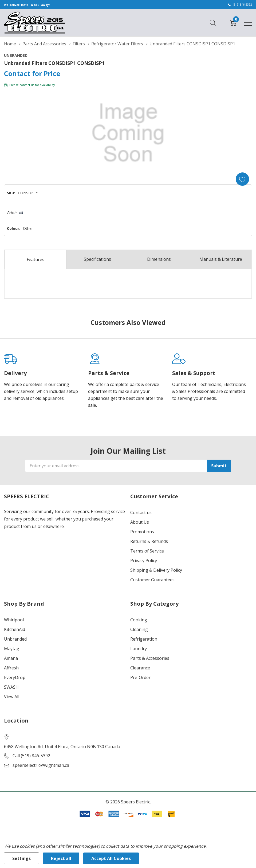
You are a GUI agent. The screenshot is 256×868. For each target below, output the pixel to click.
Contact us (141, 512)
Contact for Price (32, 73)
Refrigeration (144, 639)
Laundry (139, 649)
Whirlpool (14, 620)
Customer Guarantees (152, 580)
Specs (97, 259)
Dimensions (159, 259)
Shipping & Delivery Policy (156, 570)
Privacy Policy (144, 561)
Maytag (12, 649)
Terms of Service (147, 551)
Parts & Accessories (150, 658)
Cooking (139, 620)
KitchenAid (15, 629)
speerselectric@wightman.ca (41, 765)
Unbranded (15, 639)
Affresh (11, 668)
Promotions (142, 532)
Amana (11, 658)
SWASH (11, 687)
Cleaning (139, 629)
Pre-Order (140, 677)
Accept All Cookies (111, 858)
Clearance (140, 668)
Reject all (61, 858)
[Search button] (213, 22)
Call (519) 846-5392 (31, 756)
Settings (21, 858)
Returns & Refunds (149, 541)
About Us (140, 522)
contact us (27, 85)
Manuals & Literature (221, 259)
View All (12, 697)
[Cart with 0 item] (233, 22)
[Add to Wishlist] (242, 179)
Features (36, 260)
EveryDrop (15, 677)
